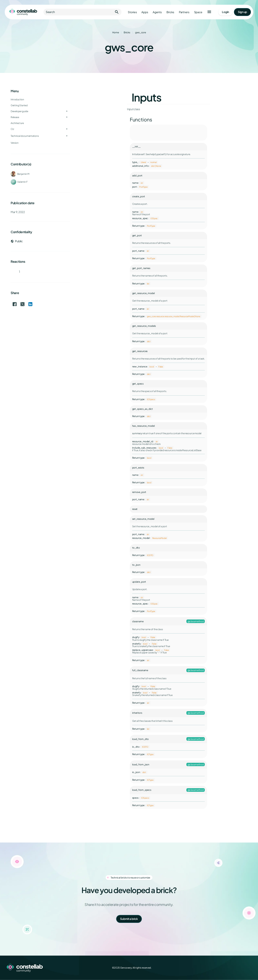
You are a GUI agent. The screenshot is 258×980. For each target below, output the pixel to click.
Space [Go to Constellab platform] (198, 12)
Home (116, 32)
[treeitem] (40, 111)
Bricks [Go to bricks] (170, 12)
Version (14, 143)
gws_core (140, 32)
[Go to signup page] (242, 12)
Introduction (17, 99)
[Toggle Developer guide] (67, 111)
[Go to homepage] (23, 12)
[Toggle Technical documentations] (67, 136)
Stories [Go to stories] (132, 12)
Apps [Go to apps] (145, 12)
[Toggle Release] (67, 117)
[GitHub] (249, 968)
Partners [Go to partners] (184, 12)
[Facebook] (223, 968)
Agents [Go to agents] (157, 12)
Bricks (127, 32)
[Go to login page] (225, 12)
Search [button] (82, 12)
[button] (209, 12)
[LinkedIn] (240, 968)
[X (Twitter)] (232, 968)
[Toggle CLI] (67, 129)
